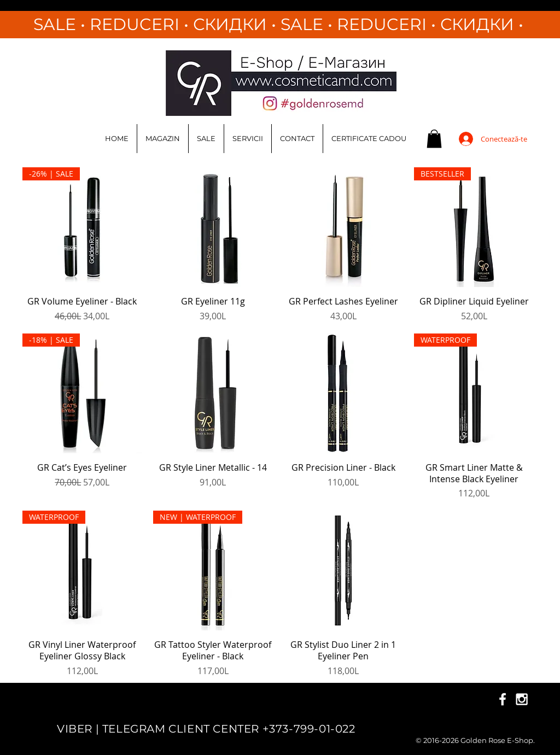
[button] (434, 139)
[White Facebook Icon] (503, 699)
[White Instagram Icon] (522, 699)
